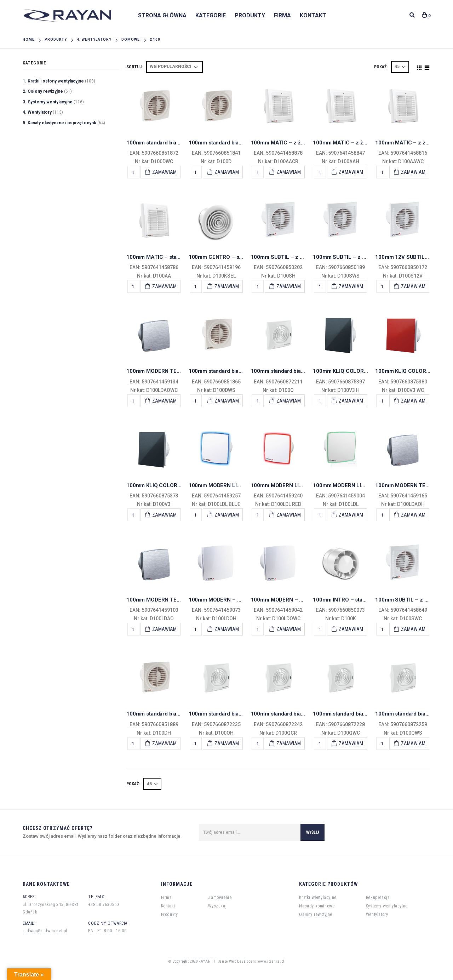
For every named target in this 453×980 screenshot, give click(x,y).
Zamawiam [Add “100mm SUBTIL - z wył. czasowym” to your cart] (413, 629)
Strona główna (162, 15)
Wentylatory (377, 915)
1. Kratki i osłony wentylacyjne (53, 81)
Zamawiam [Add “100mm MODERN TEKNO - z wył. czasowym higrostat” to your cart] (413, 515)
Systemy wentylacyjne (387, 906)
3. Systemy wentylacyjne (48, 102)
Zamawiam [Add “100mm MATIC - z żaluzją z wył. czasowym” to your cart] (413, 172)
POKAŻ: (381, 67)
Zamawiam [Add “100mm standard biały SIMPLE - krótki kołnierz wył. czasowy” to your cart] (164, 172)
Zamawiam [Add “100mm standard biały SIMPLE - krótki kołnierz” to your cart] (227, 172)
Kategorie (211, 15)
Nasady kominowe (317, 906)
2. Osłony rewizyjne (43, 91)
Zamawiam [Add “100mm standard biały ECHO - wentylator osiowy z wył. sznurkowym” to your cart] (413, 743)
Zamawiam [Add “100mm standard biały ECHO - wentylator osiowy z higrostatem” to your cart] (227, 743)
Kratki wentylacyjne (318, 898)
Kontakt (313, 15)
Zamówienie (220, 898)
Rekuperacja (378, 898)
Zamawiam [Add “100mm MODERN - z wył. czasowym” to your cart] (289, 629)
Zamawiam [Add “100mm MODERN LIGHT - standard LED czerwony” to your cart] (289, 515)
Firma (282, 15)
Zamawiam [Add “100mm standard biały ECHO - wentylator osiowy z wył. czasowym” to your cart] (351, 743)
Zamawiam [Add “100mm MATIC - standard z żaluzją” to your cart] (164, 286)
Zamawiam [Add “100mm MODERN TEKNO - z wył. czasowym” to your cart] (164, 401)
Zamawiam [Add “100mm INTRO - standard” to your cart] (351, 629)
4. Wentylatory (37, 112)
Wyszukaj (217, 906)
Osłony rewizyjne (316, 915)
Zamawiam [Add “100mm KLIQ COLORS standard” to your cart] (164, 515)
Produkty (250, 15)
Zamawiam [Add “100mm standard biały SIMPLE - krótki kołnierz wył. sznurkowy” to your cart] (227, 401)
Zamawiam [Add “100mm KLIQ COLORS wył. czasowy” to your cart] (413, 401)
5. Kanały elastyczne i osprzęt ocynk (59, 123)
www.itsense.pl (271, 961)
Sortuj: (134, 67)
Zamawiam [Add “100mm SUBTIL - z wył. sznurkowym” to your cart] (351, 286)
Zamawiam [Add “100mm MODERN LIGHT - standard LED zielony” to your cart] (351, 515)
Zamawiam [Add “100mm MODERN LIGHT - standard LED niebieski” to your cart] (227, 515)
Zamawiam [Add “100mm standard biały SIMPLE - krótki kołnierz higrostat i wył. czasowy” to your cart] (164, 743)
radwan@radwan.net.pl (45, 931)
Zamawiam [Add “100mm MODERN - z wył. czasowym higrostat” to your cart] (227, 629)
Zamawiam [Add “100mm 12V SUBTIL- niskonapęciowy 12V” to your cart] (413, 286)
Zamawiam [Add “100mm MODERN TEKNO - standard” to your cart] (164, 629)
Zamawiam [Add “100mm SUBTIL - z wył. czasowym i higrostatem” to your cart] (289, 286)
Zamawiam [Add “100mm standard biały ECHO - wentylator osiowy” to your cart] (289, 401)
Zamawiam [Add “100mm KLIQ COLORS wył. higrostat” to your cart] (351, 401)
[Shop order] (174, 67)
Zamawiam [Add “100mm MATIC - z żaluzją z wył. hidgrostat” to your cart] (351, 172)
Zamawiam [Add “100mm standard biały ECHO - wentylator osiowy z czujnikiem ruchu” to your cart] (289, 743)
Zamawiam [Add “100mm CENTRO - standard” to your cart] (227, 286)
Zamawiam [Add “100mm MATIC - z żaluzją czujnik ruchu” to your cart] (289, 172)
